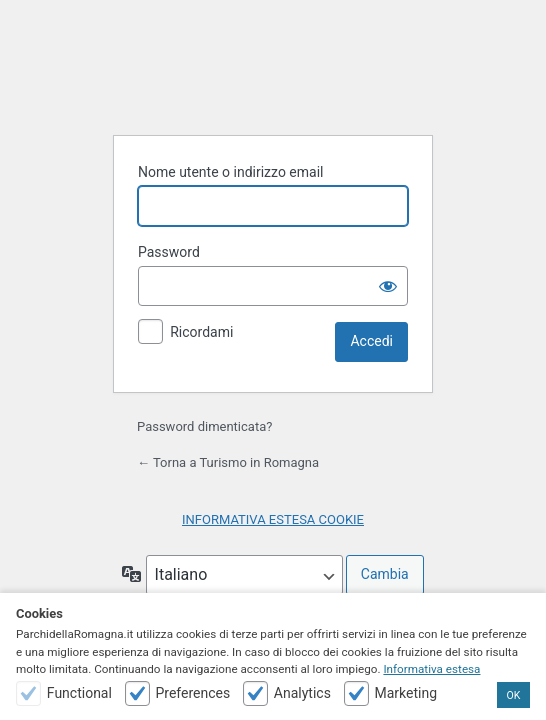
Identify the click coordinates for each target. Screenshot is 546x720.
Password (169, 252)
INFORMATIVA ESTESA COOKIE (273, 519)
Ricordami (201, 332)
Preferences (192, 693)
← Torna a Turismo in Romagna (228, 462)
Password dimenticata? (204, 426)
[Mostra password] (388, 286)
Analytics (302, 693)
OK (514, 695)
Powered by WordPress (273, 69)
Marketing (405, 693)
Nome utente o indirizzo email (230, 172)
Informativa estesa (431, 669)
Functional (79, 693)
